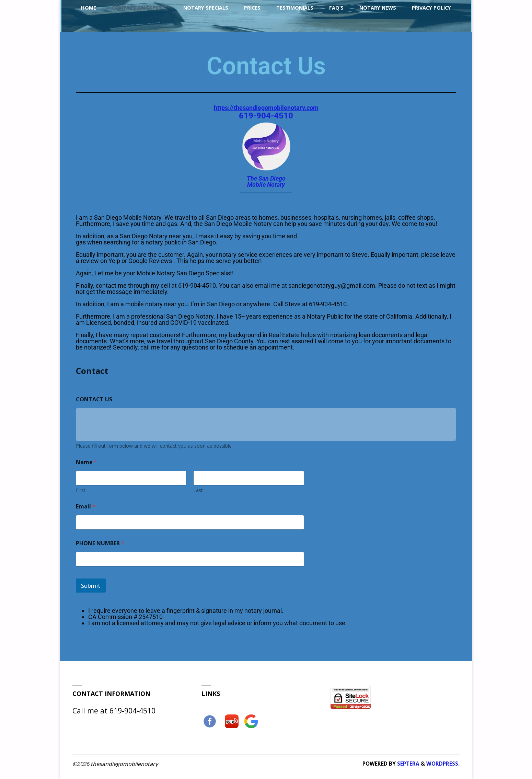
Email (86, 507)
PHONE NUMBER (100, 543)
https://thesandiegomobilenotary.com (266, 108)
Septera (408, 764)
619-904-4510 (266, 116)
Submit (91, 586)
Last (198, 490)
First (81, 490)
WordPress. (443, 764)
